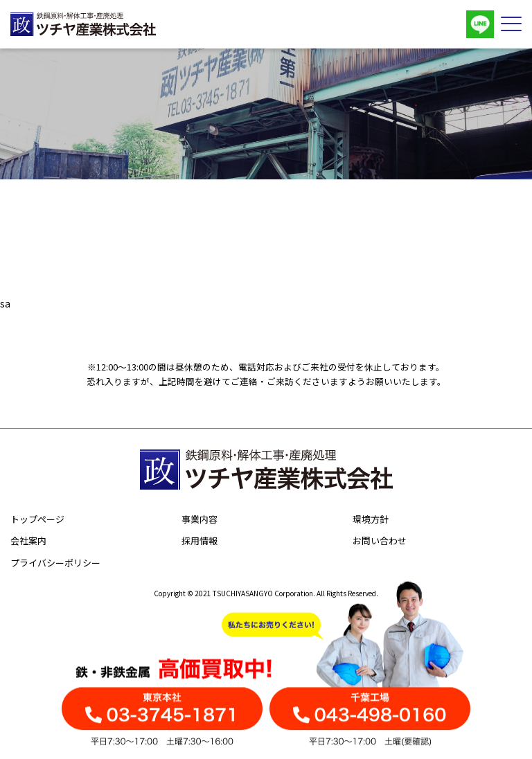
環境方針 (371, 519)
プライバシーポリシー (55, 563)
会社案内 (28, 541)
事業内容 (199, 519)
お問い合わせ (380, 541)
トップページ (37, 519)
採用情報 (199, 541)
